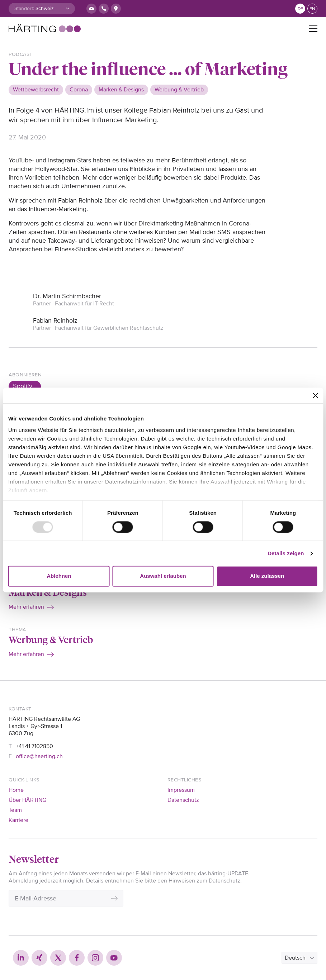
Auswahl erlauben (163, 576)
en (312, 9)
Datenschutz (183, 800)
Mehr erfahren (26, 607)
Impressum (181, 790)
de (300, 9)
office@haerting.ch (39, 756)
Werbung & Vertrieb (51, 639)
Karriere (18, 820)
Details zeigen (286, 553)
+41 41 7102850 (34, 746)
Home (16, 790)
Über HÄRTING (27, 800)
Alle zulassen (267, 576)
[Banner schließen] (315, 395)
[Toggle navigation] (313, 29)
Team (15, 810)
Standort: (24, 8)
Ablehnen (59, 576)
